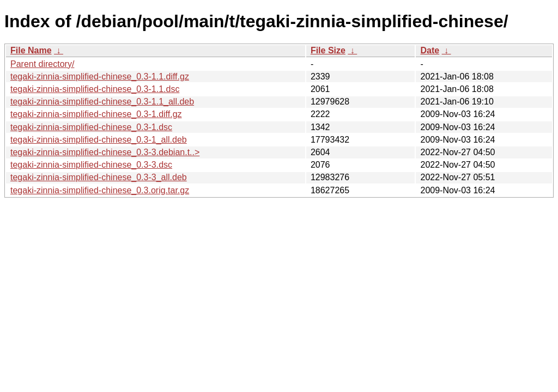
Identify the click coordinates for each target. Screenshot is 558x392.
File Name (31, 50)
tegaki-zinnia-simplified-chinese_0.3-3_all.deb (99, 177)
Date (430, 50)
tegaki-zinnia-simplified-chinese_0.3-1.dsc (91, 127)
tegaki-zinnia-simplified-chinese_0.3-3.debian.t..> (105, 152)
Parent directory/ (42, 64)
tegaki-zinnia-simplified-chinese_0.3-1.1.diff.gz (100, 76)
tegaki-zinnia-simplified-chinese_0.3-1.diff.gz (96, 114)
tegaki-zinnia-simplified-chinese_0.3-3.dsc (91, 165)
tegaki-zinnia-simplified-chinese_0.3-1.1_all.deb (102, 102)
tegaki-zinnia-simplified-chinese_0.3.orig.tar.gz (100, 190)
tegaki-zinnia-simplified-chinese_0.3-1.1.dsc (95, 89)
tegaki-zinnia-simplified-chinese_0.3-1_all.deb (99, 140)
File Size (328, 50)
